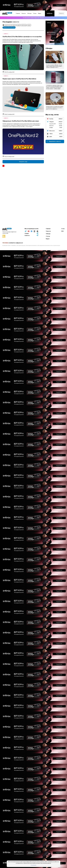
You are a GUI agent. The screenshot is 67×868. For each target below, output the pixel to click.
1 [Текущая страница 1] (3, 166)
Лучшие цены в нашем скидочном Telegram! (33, 18)
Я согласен (33, 865)
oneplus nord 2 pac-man (9, 28)
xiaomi (14, 25)
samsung (24, 25)
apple (19, 25)
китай (6, 25)
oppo (29, 25)
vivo (10, 25)
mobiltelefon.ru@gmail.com (16, 243)
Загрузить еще (23, 162)
